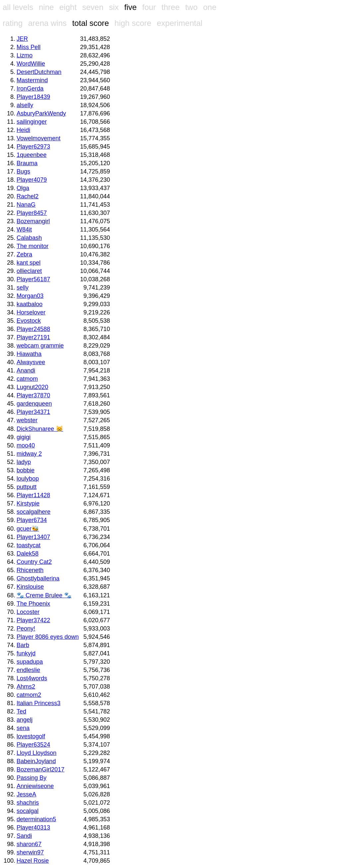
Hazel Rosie (33, 861)
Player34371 (33, 412)
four (149, 7)
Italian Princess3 (39, 703)
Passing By (32, 778)
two (191, 7)
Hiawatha (29, 354)
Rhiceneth (30, 570)
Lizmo (25, 55)
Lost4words (32, 678)
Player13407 (33, 537)
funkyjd (26, 653)
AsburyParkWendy (41, 113)
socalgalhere (34, 512)
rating (13, 23)
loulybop (28, 479)
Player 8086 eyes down (48, 637)
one (210, 7)
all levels (18, 7)
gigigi (24, 437)
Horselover (31, 312)
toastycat (29, 545)
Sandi (24, 836)
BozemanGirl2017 (41, 769)
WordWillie (31, 64)
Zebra (24, 254)
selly (23, 288)
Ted (21, 711)
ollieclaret (29, 271)
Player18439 (33, 97)
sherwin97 (30, 852)
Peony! (26, 629)
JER (22, 39)
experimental (179, 23)
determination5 (36, 819)
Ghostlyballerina (38, 578)
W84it (24, 230)
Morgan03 (30, 296)
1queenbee (32, 155)
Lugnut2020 (32, 387)
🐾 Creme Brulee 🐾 (44, 595)
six (114, 7)
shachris (28, 803)
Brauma (27, 163)
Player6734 (32, 520)
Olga (23, 188)
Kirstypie (28, 503)
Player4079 (32, 180)
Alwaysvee (31, 362)
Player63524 (33, 745)
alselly (25, 105)
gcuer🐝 (28, 529)
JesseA (26, 794)
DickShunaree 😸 (40, 429)
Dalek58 (28, 554)
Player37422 (33, 620)
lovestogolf (31, 736)
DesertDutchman (39, 72)
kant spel (29, 263)
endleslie (28, 670)
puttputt (27, 487)
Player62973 (33, 147)
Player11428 (33, 495)
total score (90, 23)
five (130, 7)
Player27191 (33, 337)
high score (133, 23)
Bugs (23, 171)
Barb (23, 645)
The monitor (33, 246)
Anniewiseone (35, 786)
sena (23, 728)
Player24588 (33, 329)
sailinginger (32, 122)
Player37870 (33, 395)
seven (93, 7)
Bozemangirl (33, 221)
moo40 (26, 445)
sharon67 (29, 844)
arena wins (47, 23)
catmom (27, 379)
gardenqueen (34, 404)
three (170, 7)
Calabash (29, 238)
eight (68, 7)
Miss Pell (29, 47)
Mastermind (32, 80)
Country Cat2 (34, 562)
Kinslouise (30, 587)
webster (27, 420)
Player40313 (33, 828)
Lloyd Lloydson (37, 753)
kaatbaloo (30, 304)
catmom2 (29, 695)
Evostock (29, 321)
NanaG (26, 205)
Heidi (23, 130)
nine (46, 7)
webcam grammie (40, 346)
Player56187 (33, 279)
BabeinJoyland (36, 761)
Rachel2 (28, 196)
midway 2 (29, 454)
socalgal (28, 811)
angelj (25, 720)
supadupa (30, 662)
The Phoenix (33, 604)
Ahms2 (26, 687)
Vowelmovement (39, 138)
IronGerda (30, 89)
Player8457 (32, 213)
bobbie (26, 470)
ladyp (24, 462)
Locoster (28, 612)
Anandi (26, 370)
